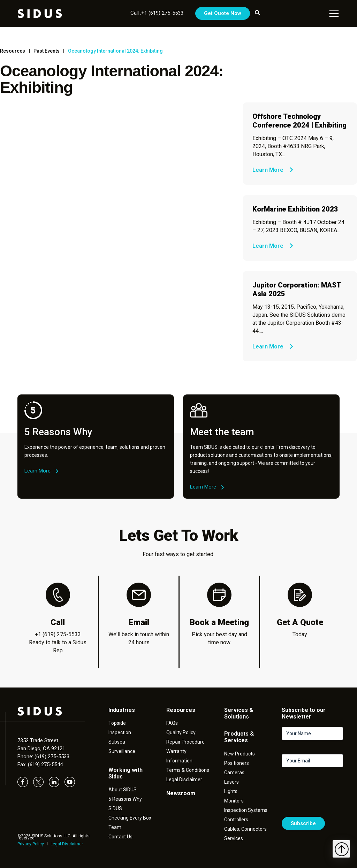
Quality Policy (181, 732)
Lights (231, 791)
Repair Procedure (185, 742)
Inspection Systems (246, 810)
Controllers (236, 820)
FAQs (172, 723)
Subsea (117, 742)
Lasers (231, 782)
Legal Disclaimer (67, 844)
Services (234, 838)
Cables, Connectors (245, 829)
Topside (117, 723)
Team (115, 827)
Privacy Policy (31, 844)
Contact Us (120, 837)
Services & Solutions (239, 713)
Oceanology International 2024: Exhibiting (115, 51)
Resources (13, 51)
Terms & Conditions (188, 770)
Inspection (120, 732)
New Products (240, 754)
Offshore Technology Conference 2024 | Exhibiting (299, 121)
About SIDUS (123, 790)
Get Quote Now (223, 13)
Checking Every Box (130, 818)
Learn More (273, 170)
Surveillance (122, 751)
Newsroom (181, 793)
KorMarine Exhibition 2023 (295, 209)
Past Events (47, 51)
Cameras (234, 773)
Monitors (234, 801)
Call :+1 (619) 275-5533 (157, 13)
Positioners (237, 763)
